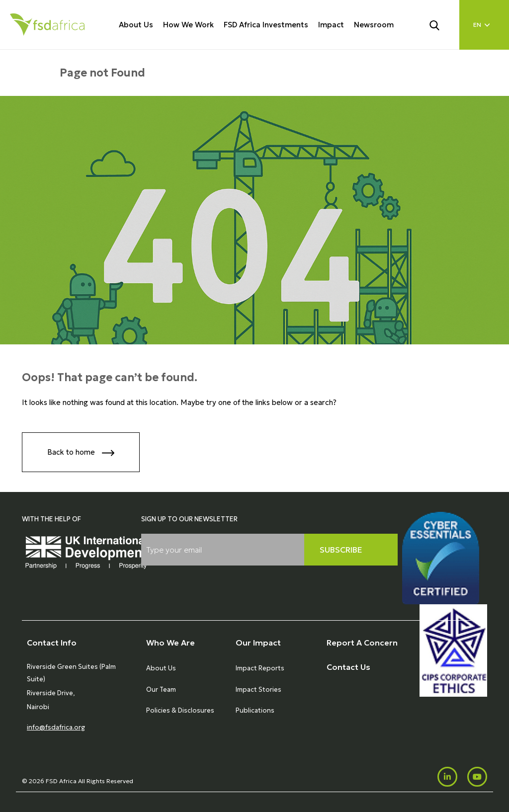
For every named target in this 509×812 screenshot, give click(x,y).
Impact (331, 25)
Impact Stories (258, 690)
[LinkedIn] (447, 777)
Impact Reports (260, 668)
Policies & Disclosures (180, 710)
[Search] (440, 24)
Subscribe (341, 550)
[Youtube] (477, 777)
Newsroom (374, 25)
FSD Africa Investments (266, 25)
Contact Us (348, 667)
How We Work (188, 25)
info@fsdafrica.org (56, 727)
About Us (136, 25)
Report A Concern (362, 643)
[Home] (47, 25)
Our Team (161, 690)
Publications (255, 710)
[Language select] (484, 25)
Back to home (81, 453)
